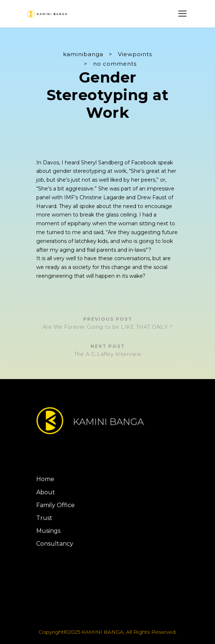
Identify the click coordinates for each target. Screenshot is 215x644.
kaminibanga (83, 54)
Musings (48, 531)
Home (45, 479)
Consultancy (55, 544)
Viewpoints (135, 54)
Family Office (55, 505)
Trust (44, 518)
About (46, 492)
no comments (115, 64)
